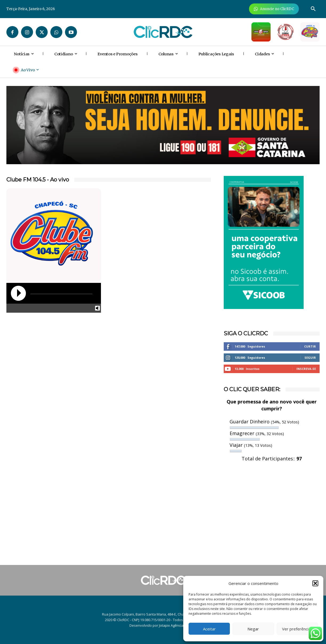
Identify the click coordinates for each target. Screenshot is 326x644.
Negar (253, 629)
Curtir (310, 346)
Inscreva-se (306, 369)
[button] (315, 583)
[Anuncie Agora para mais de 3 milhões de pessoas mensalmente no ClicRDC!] (274, 9)
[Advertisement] (272, 515)
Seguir (310, 358)
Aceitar (209, 629)
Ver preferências (297, 629)
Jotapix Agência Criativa (178, 625)
